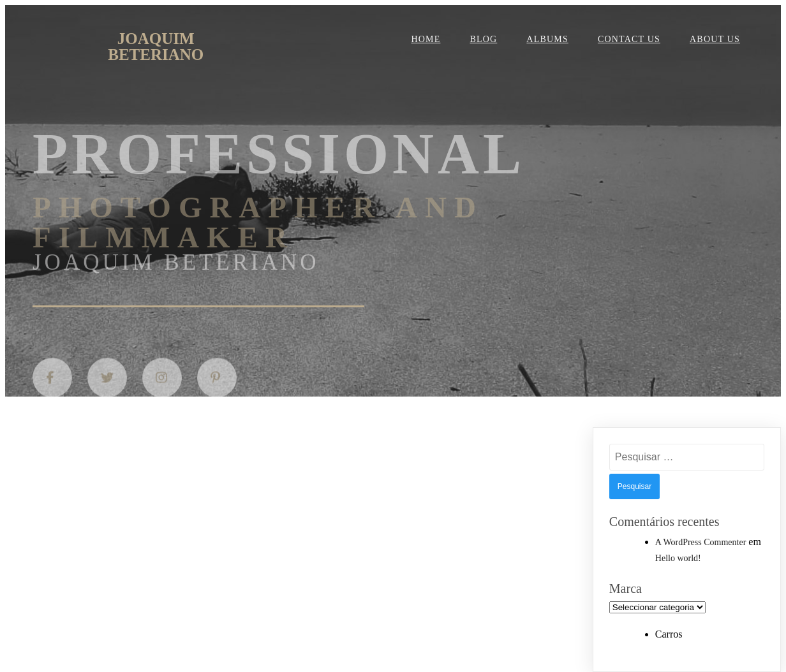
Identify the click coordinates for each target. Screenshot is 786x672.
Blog (483, 39)
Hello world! (678, 558)
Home (426, 39)
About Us (715, 39)
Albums (547, 39)
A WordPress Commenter (701, 542)
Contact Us (629, 39)
